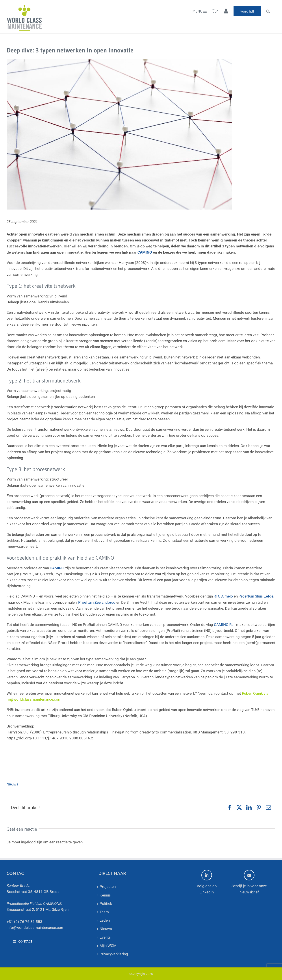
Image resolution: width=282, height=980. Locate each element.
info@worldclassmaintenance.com (35, 928)
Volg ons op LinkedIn (207, 882)
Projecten (108, 887)
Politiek (106, 904)
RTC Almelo (223, 596)
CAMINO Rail (225, 625)
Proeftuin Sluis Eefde (256, 596)
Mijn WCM (108, 946)
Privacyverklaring (114, 954)
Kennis (105, 895)
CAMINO (145, 252)
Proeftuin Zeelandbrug (97, 602)
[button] (268, 11)
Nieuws (12, 784)
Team (104, 912)
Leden (105, 920)
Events (105, 937)
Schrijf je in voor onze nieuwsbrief (249, 882)
